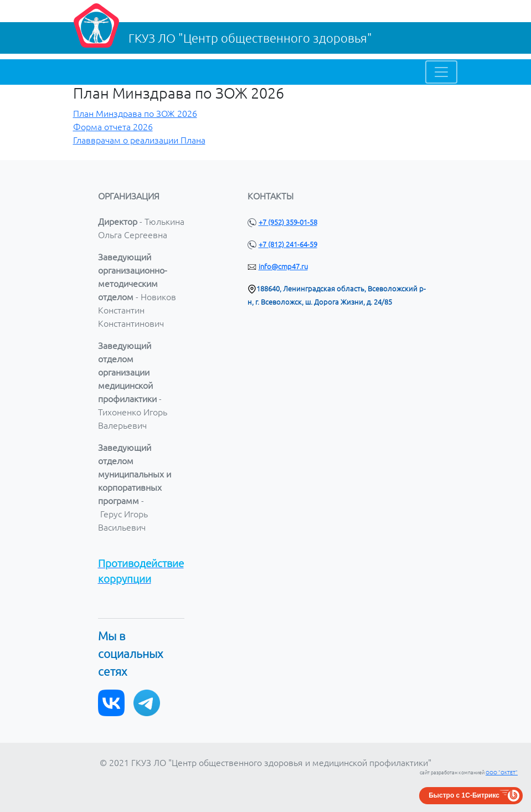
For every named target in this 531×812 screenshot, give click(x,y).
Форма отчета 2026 (113, 127)
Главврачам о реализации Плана (139, 140)
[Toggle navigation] (441, 72)
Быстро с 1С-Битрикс (464, 795)
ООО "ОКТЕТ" (502, 773)
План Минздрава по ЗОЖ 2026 (135, 114)
